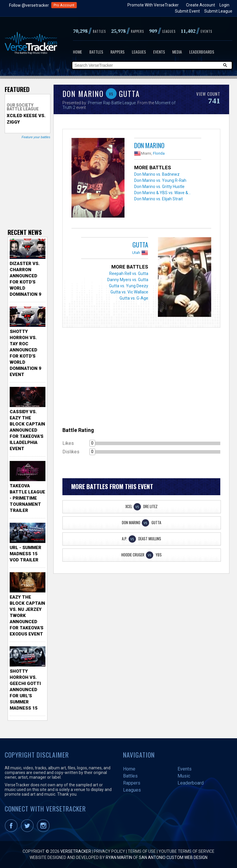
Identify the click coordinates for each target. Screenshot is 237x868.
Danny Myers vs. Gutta (128, 280)
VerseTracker (76, 851)
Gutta (140, 245)
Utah (136, 253)
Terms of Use (142, 851)
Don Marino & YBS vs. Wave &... (162, 193)
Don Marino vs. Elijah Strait (158, 199)
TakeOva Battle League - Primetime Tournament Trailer (27, 498)
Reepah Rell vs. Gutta (129, 274)
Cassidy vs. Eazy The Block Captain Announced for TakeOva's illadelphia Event (27, 430)
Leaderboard (191, 783)
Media (177, 52)
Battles (96, 52)
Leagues (139, 52)
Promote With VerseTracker (153, 5)
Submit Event (187, 11)
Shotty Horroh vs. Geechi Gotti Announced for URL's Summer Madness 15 (25, 690)
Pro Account (64, 5)
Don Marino (149, 145)
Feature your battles (36, 137)
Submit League (218, 11)
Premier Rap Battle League (112, 103)
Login (224, 5)
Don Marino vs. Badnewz (157, 174)
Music (184, 776)
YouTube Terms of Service (186, 851)
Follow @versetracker (29, 5)
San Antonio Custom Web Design (173, 857)
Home (77, 52)
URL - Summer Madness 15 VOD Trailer (25, 554)
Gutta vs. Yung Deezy (129, 286)
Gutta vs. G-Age (134, 298)
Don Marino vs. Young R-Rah (160, 180)
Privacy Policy (109, 851)
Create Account (201, 5)
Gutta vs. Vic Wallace (129, 292)
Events (159, 52)
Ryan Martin (119, 857)
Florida (159, 153)
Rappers (117, 52)
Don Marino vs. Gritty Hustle (159, 187)
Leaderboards (202, 52)
